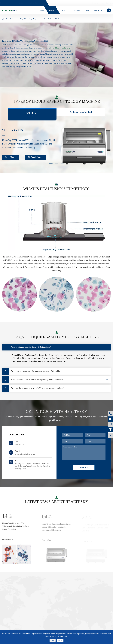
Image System (95, 3)
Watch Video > (35, 157)
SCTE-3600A (13, 130)
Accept (60, 640)
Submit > (84, 468)
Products (15, 19)
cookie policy (53, 636)
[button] (51, 164)
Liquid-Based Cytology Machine (50, 19)
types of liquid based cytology (61, 48)
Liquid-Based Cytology (28, 19)
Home (8, 19)
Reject (53, 640)
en (107, 3)
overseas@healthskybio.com (25, 454)
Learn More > (10, 157)
